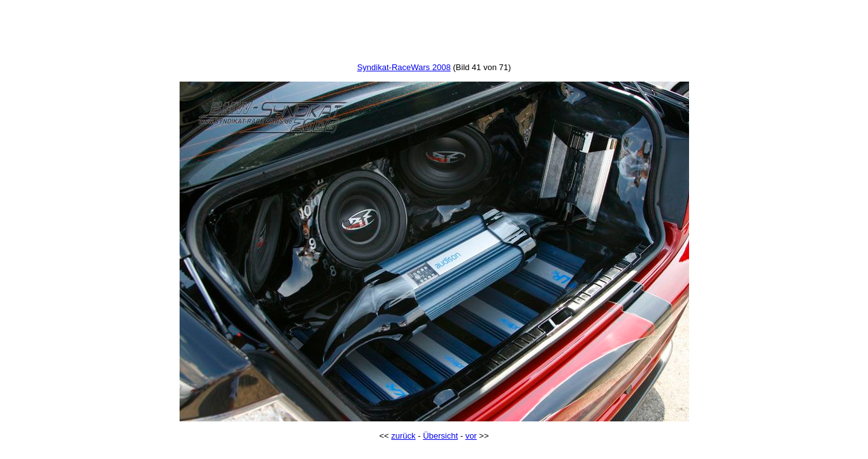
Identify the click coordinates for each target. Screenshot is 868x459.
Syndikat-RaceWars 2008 (404, 67)
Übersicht (440, 436)
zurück (403, 436)
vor (471, 436)
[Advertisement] (434, 34)
